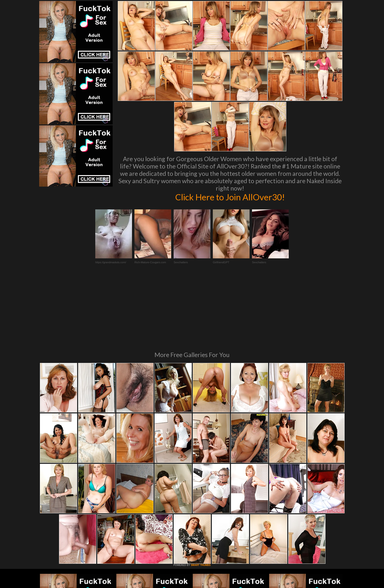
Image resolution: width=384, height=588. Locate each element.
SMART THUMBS (201, 498)
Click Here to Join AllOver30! (230, 197)
